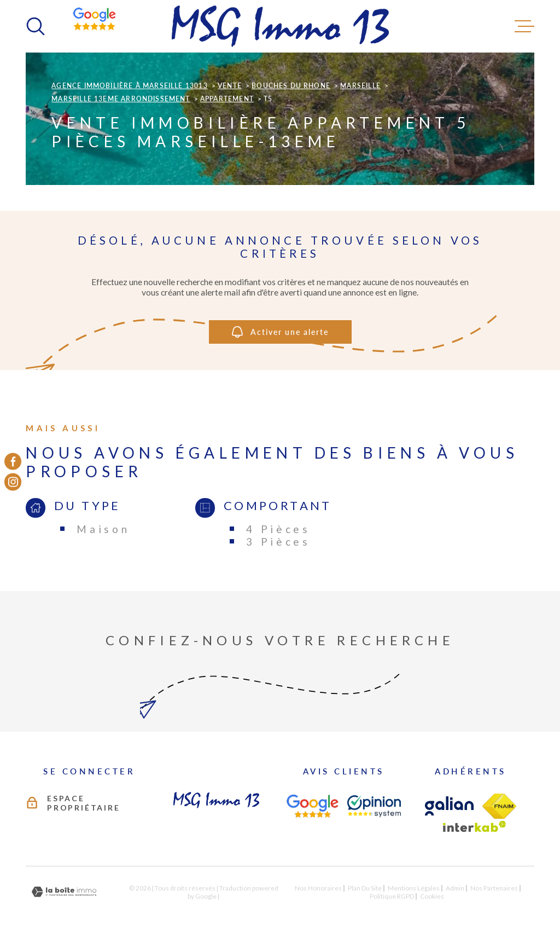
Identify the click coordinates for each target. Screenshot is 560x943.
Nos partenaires (494, 888)
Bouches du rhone (291, 86)
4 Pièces (278, 529)
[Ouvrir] (36, 26)
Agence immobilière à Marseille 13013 (129, 86)
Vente (230, 86)
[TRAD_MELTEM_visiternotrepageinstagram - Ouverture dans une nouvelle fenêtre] (13, 482)
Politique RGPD (392, 896)
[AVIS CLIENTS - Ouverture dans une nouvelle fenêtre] (312, 806)
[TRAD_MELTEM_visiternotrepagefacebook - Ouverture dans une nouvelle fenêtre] (13, 461)
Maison (103, 529)
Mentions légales (414, 888)
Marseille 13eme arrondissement (121, 99)
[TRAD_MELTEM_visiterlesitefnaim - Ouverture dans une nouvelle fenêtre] (499, 806)
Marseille (360, 86)
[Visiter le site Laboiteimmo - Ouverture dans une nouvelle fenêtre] (64, 892)
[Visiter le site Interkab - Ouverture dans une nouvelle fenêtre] (475, 826)
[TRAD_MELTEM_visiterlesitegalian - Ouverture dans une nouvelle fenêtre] (449, 806)
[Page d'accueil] (280, 26)
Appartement (227, 99)
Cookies (432, 896)
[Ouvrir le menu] (524, 26)
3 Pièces (278, 542)
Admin (455, 888)
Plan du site (365, 888)
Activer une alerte (280, 332)
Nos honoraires (318, 888)
